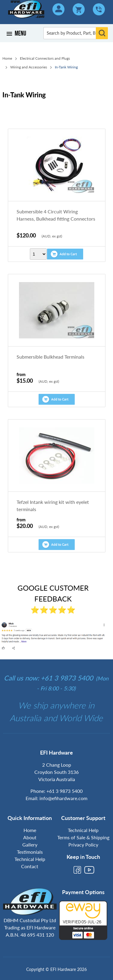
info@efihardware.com (63, 798)
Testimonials (30, 852)
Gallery (30, 845)
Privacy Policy (83, 845)
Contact (30, 866)
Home (7, 58)
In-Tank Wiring (66, 67)
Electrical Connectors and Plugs (45, 58)
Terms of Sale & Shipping (83, 837)
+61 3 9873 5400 (64, 791)
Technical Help (30, 859)
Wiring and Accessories (29, 67)
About (30, 837)
